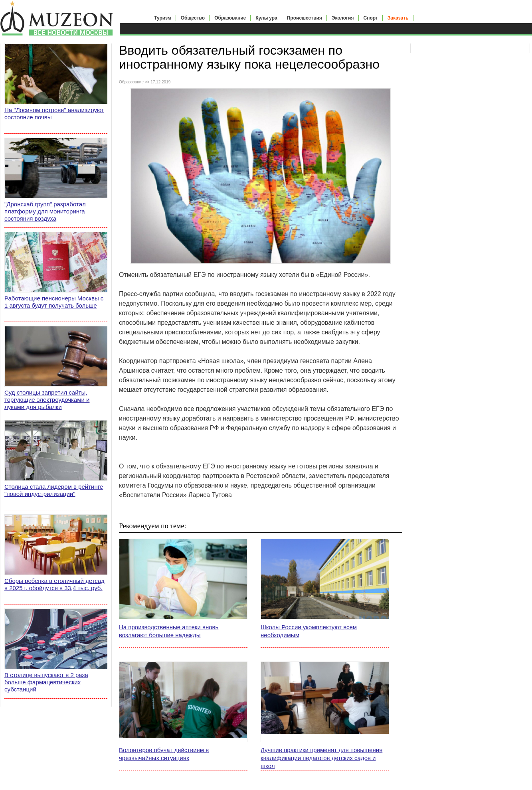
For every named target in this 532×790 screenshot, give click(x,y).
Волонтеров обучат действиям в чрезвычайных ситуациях (164, 754)
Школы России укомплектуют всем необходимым (309, 631)
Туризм (163, 18)
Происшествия (305, 18)
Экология (343, 18)
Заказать (398, 18)
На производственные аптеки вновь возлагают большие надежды (169, 631)
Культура (266, 18)
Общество (193, 18)
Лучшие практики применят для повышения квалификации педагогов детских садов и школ (321, 758)
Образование (230, 18)
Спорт (371, 18)
